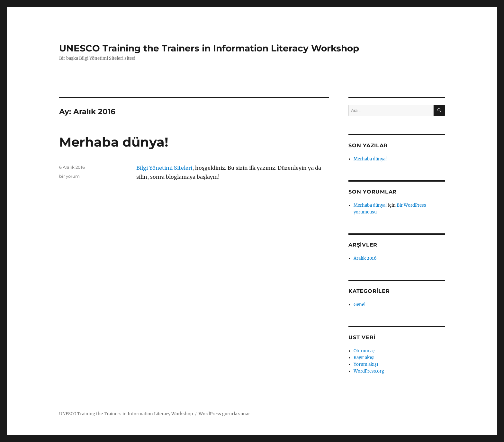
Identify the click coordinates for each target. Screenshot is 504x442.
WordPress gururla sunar (224, 414)
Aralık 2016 (365, 258)
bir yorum (69, 176)
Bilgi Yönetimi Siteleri (164, 168)
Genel (360, 305)
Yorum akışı (366, 364)
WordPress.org (369, 371)
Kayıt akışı (364, 358)
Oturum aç (364, 351)
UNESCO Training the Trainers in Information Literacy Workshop (209, 48)
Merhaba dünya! (114, 142)
